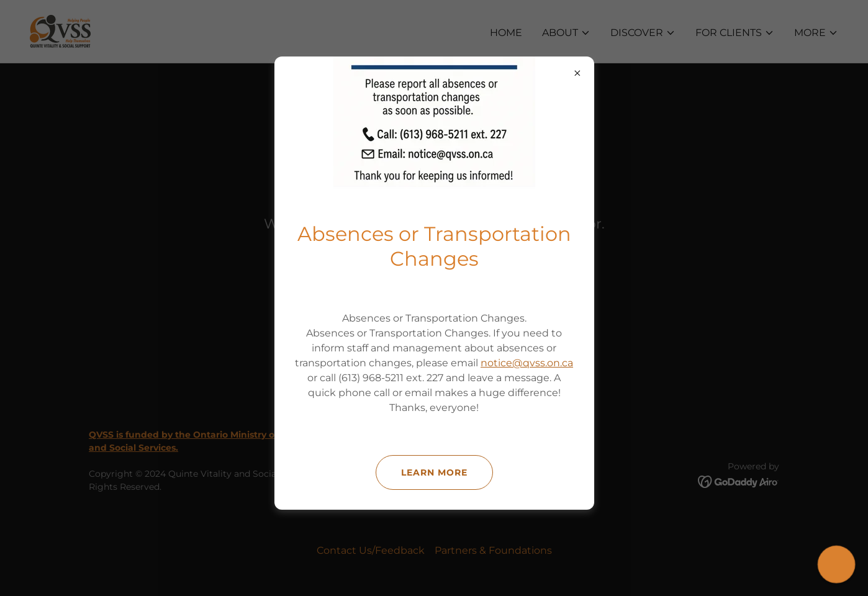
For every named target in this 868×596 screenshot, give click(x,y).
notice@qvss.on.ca (527, 363)
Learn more (434, 472)
